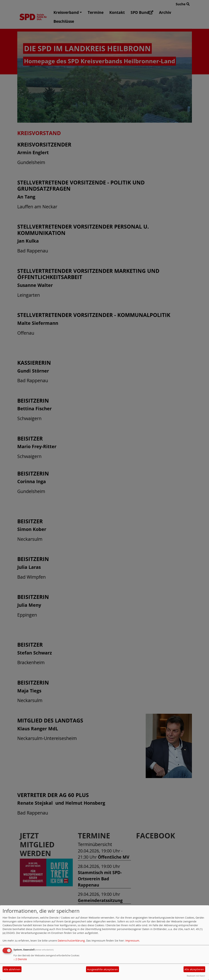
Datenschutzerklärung (71, 941)
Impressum (132, 941)
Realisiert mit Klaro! (196, 976)
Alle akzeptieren (194, 969)
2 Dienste (20, 959)
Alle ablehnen (12, 969)
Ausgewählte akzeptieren (102, 969)
